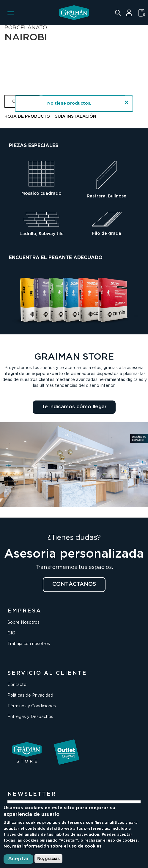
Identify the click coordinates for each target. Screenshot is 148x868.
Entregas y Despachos (30, 717)
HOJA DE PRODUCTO (27, 117)
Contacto (17, 685)
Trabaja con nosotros (29, 644)
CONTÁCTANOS (74, 584)
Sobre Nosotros (23, 623)
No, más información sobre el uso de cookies (52, 846)
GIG (11, 633)
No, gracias (48, 859)
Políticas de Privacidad (30, 695)
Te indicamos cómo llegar (74, 407)
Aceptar (18, 859)
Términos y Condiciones (32, 706)
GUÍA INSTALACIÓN (75, 117)
